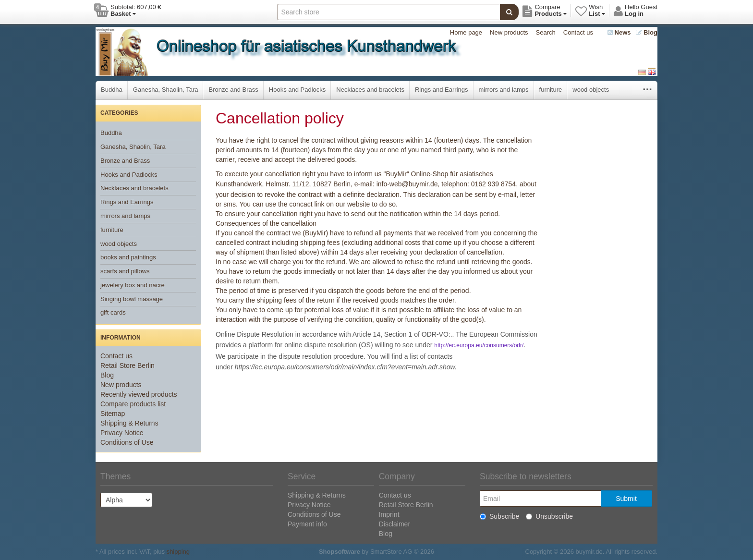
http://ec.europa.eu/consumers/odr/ (479, 345)
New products (509, 32)
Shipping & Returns (129, 423)
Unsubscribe (549, 516)
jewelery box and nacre (133, 285)
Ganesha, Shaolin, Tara (166, 90)
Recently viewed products (139, 394)
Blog (647, 32)
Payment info (307, 524)
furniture (551, 90)
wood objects (591, 90)
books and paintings (128, 257)
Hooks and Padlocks (298, 90)
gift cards (113, 312)
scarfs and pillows (125, 271)
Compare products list (133, 404)
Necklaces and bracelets (370, 90)
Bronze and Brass (233, 90)
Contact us (578, 32)
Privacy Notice (122, 433)
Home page (466, 32)
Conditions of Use (127, 442)
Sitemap (113, 414)
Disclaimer (395, 524)
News (619, 32)
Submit (626, 499)
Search (546, 32)
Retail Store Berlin (128, 365)
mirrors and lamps (504, 90)
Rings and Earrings (442, 90)
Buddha (112, 90)
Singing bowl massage (132, 299)
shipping (178, 552)
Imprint (389, 514)
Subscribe (499, 516)
